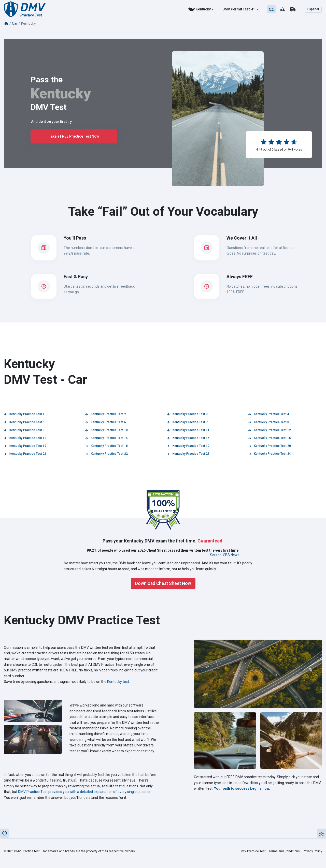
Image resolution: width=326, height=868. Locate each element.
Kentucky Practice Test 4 (269, 414)
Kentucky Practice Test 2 (106, 414)
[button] (5, 833)
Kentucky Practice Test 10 (107, 430)
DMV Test (48, 107)
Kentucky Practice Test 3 (187, 414)
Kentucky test (118, 682)
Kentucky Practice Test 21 (25, 454)
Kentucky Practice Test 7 (187, 422)
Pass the (47, 80)
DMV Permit (232, 9)
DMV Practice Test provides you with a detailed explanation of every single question (85, 792)
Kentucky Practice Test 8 (269, 422)
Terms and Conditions (284, 851)
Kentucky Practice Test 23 (188, 454)
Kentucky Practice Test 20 (270, 446)
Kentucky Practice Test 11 (188, 430)
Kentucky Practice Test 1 (24, 414)
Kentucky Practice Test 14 (107, 438)
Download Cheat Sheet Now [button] (163, 583)
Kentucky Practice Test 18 (107, 446)
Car (15, 23)
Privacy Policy (313, 851)
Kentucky (203, 9)
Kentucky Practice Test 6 (106, 422)
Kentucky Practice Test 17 (25, 446)
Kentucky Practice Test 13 (25, 438)
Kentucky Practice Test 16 (270, 438)
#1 (253, 9)
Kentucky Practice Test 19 (188, 446)
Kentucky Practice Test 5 (24, 422)
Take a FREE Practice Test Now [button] (74, 136)
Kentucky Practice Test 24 (270, 454)
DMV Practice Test (253, 851)
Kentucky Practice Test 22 (107, 454)
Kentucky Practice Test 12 (270, 430)
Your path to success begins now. (242, 788)
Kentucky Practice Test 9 (24, 430)
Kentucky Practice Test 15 (188, 438)
